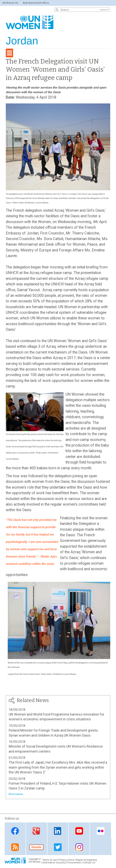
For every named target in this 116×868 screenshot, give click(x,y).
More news (15, 794)
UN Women (34, 862)
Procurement (74, 863)
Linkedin (58, 831)
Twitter (58, 847)
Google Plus (36, 831)
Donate (36, 847)
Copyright (33, 859)
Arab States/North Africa (36, 3)
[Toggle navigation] (9, 53)
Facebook (15, 831)
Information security (54, 863)
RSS (15, 847)
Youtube (79, 831)
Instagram (79, 847)
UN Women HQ (10, 3)
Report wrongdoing (87, 860)
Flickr (101, 831)
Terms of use (50, 860)
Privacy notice (66, 860)
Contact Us (89, 863)
